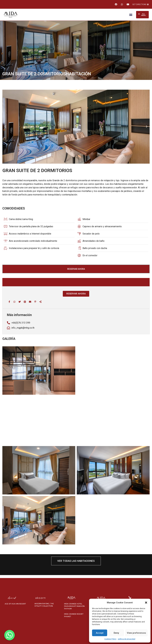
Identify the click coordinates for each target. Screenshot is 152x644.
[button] (146, 603)
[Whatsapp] (9, 635)
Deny (116, 633)
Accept (100, 633)
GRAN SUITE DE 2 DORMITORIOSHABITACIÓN (47, 74)
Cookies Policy (110, 639)
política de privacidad (127, 639)
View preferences (136, 633)
